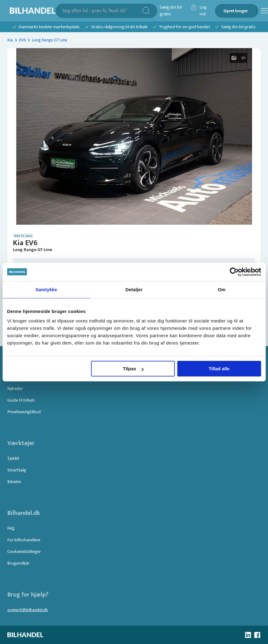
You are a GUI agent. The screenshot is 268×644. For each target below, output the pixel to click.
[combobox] (102, 11)
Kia (10, 40)
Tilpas (133, 369)
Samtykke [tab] (46, 290)
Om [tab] (222, 290)
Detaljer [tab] (134, 290)
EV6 (22, 40)
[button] (134, 136)
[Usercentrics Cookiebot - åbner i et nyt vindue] (234, 272)
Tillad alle (219, 369)
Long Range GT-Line (50, 40)
